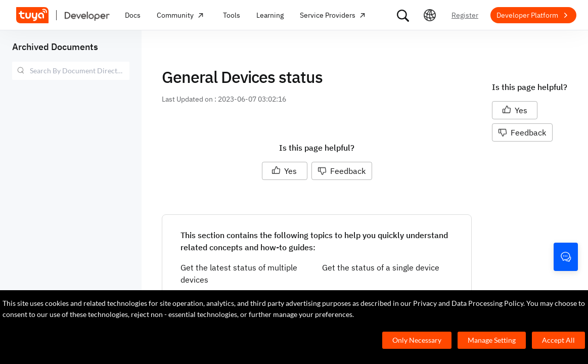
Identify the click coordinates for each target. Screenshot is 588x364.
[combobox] (71, 71)
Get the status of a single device (381, 267)
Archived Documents (55, 47)
